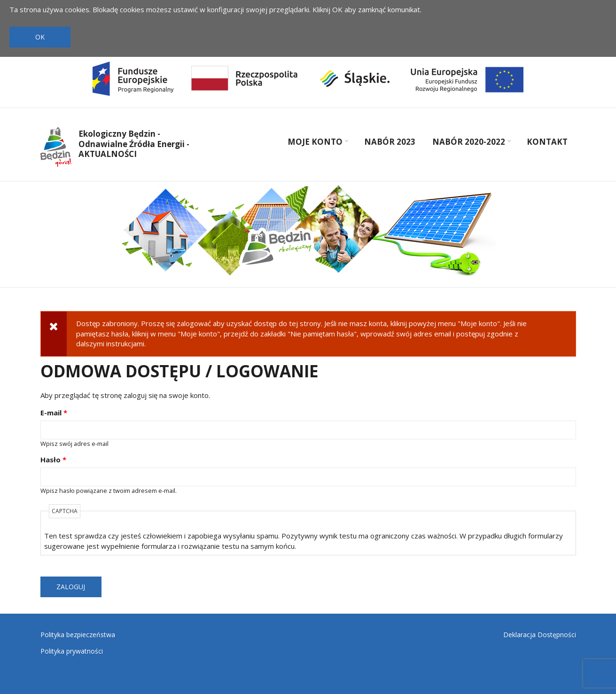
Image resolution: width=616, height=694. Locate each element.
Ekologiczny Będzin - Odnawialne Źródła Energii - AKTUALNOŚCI (134, 144)
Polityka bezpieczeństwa (78, 635)
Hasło (53, 460)
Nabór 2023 (390, 142)
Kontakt (547, 142)
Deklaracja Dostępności (540, 635)
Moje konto (317, 143)
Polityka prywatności (72, 651)
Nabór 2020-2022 (470, 143)
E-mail (54, 413)
